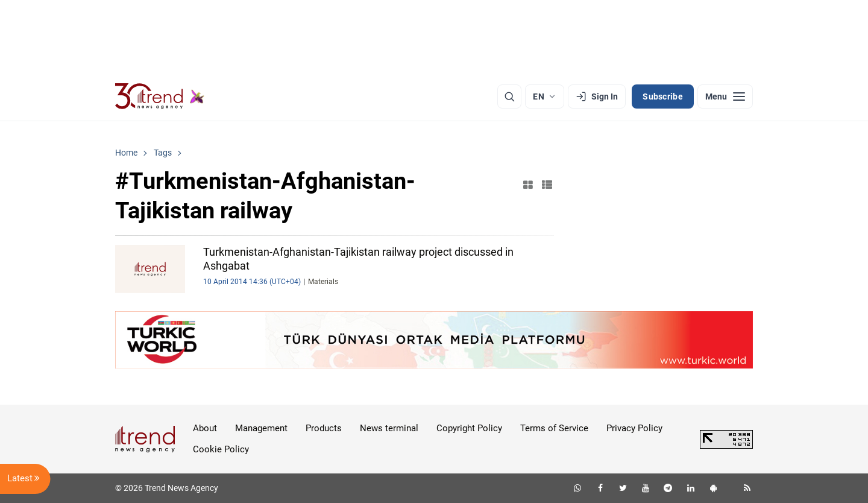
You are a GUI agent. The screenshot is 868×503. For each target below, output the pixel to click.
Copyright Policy (469, 428)
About (205, 428)
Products (324, 428)
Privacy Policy (634, 428)
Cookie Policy (221, 449)
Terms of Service (554, 428)
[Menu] (725, 96)
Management (261, 428)
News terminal (389, 428)
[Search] (509, 96)
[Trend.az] (160, 96)
